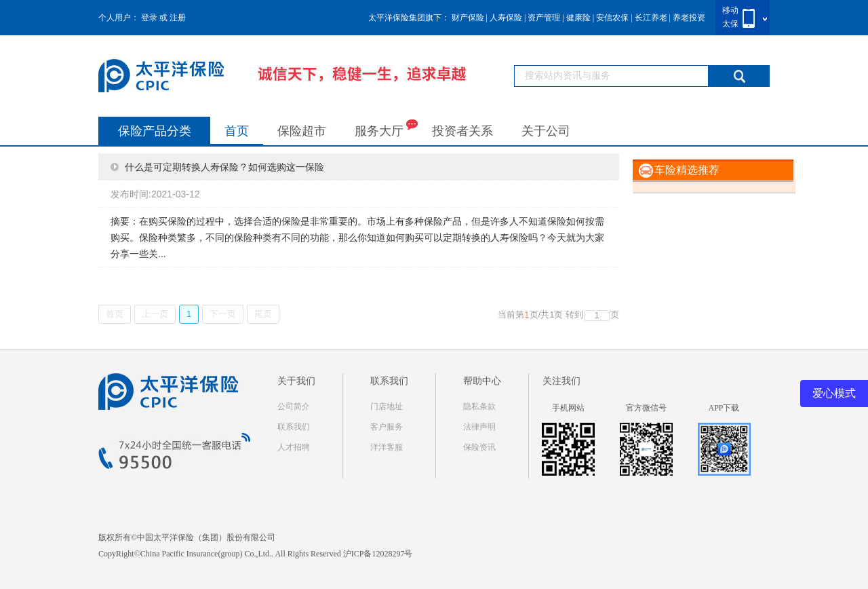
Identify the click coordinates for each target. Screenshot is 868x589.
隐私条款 (479, 406)
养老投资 (689, 18)
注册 (178, 18)
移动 (730, 10)
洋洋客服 (387, 447)
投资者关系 (462, 131)
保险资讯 (479, 447)
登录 (149, 18)
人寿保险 (506, 18)
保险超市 (302, 131)
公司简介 (294, 406)
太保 (730, 24)
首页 (237, 131)
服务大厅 (386, 128)
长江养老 (651, 18)
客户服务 (387, 427)
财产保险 (468, 18)
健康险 (578, 18)
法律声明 (479, 427)
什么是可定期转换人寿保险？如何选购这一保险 (224, 167)
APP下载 (724, 408)
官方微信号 (646, 408)
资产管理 (544, 18)
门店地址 (387, 406)
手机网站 (568, 408)
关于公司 (546, 131)
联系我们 (294, 427)
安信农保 (612, 18)
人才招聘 (294, 447)
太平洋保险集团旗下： (409, 18)
